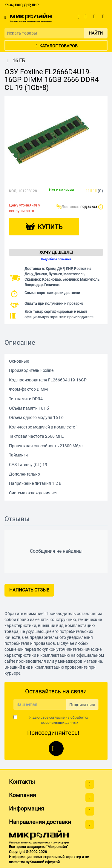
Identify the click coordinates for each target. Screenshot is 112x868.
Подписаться (82, 705)
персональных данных (59, 723)
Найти (96, 33)
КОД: (13, 191)
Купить (50, 227)
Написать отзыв (29, 590)
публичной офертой (43, 862)
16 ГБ (15, 61)
